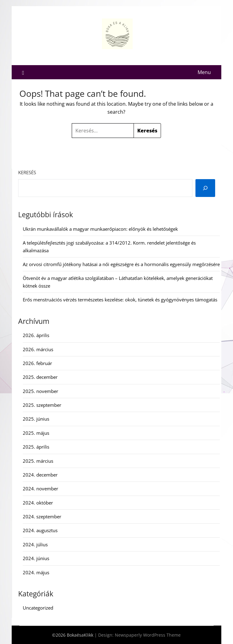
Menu (204, 72)
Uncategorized (38, 608)
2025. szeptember (42, 405)
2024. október (38, 503)
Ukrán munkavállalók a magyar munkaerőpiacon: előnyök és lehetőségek (100, 229)
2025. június (36, 419)
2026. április (36, 335)
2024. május (36, 572)
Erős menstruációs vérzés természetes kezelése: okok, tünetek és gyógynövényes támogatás (120, 300)
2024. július (35, 544)
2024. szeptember (42, 516)
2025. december (40, 377)
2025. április (36, 447)
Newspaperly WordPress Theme (148, 635)
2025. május (36, 433)
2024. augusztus (40, 530)
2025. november (40, 391)
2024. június (36, 558)
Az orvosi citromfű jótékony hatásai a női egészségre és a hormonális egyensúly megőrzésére (121, 264)
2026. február (37, 363)
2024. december (40, 475)
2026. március (38, 349)
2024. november (40, 489)
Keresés (27, 172)
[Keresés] (205, 188)
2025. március (38, 461)
